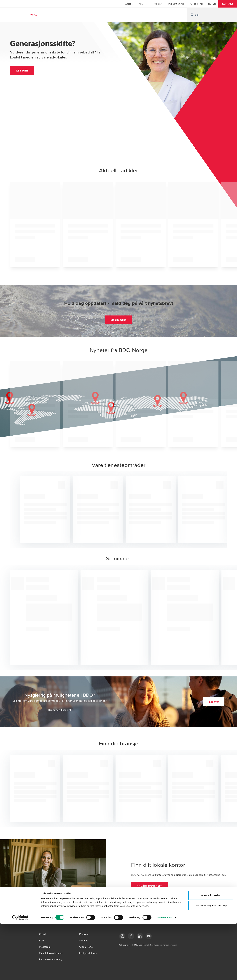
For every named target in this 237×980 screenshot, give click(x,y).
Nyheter (158, 4)
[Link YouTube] (149, 936)
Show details (165, 974)
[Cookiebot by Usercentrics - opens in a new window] (20, 974)
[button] (228, 4)
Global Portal (197, 4)
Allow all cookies (211, 952)
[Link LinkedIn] (140, 936)
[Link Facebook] (131, 936)
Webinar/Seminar (176, 4)
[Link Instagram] (122, 936)
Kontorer (143, 4)
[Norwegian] (210, 4)
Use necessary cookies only (211, 962)
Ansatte (129, 4)
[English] (214, 4)
